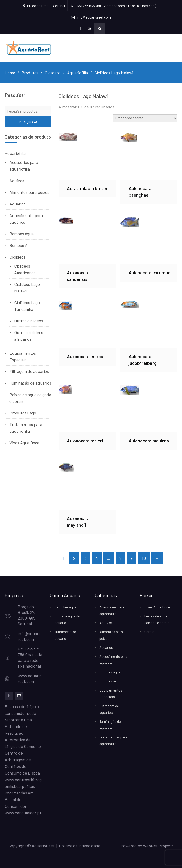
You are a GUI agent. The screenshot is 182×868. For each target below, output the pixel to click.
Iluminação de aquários (30, 383)
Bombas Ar (19, 245)
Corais (149, 632)
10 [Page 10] (144, 558)
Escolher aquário (68, 607)
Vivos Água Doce (24, 443)
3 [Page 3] (85, 558)
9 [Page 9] (132, 558)
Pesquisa (28, 122)
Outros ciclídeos (29, 321)
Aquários (18, 204)
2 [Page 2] (74, 558)
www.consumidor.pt (23, 813)
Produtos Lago (23, 413)
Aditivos (17, 181)
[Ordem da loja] (145, 118)
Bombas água (22, 234)
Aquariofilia (15, 153)
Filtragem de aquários (29, 371)
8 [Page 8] (121, 558)
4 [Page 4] (97, 558)
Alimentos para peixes (29, 192)
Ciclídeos (17, 257)
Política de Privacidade (80, 846)
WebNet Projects (158, 846)
